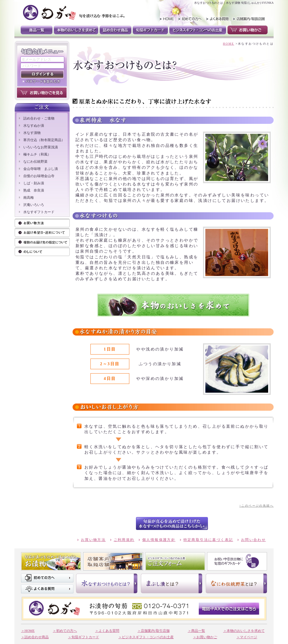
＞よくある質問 (107, 631)
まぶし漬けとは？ (172, 583)
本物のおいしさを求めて (76, 30)
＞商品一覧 (196, 631)
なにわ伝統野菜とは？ (236, 583)
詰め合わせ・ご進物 (39, 118)
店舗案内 (113, 561)
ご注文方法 (42, 233)
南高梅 (29, 198)
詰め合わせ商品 (115, 30)
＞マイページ (247, 637)
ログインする (42, 74)
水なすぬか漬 (34, 126)
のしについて (42, 252)
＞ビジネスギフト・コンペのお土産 (146, 637)
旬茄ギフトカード (150, 30)
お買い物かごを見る (42, 93)
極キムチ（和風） (37, 154)
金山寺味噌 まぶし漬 (41, 169)
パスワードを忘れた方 (42, 81)
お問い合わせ (253, 540)
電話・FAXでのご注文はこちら (229, 609)
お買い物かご (248, 30)
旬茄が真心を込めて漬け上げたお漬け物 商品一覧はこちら (51, 561)
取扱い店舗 (248, 19)
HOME (165, 19)
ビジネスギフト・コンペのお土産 (198, 30)
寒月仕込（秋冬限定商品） (44, 140)
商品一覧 (37, 30)
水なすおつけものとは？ (107, 583)
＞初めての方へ (65, 631)
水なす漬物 (32, 133)
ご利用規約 (124, 540)
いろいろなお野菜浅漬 (41, 147)
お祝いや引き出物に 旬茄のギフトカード (237, 561)
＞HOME (28, 631)
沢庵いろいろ (34, 205)
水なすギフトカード (39, 212)
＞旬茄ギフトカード (84, 637)
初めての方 (191, 19)
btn (172, 523)
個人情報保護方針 (159, 540)
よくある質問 (217, 19)
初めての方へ (47, 578)
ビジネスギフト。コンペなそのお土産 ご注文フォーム (175, 561)
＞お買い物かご (205, 637)
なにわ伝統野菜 (35, 162)
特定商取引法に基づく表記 (208, 540)
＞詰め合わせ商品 (35, 637)
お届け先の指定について (42, 242)
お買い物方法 (42, 223)
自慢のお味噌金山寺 (39, 176)
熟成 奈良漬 (34, 190)
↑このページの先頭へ (256, 506)
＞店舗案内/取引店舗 (153, 631)
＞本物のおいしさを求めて (244, 631)
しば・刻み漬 (34, 183)
